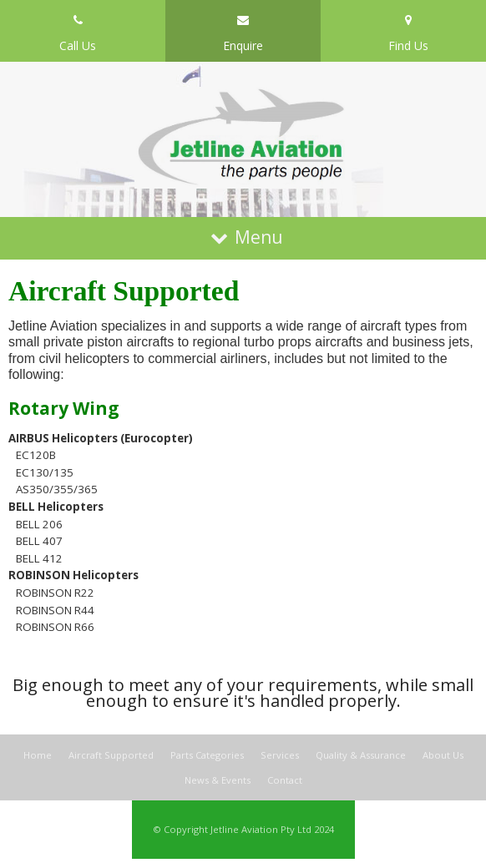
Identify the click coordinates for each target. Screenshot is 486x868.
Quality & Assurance (361, 756)
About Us (443, 756)
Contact (285, 780)
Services (280, 756)
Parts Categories (207, 756)
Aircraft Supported (111, 756)
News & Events (218, 780)
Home (38, 756)
